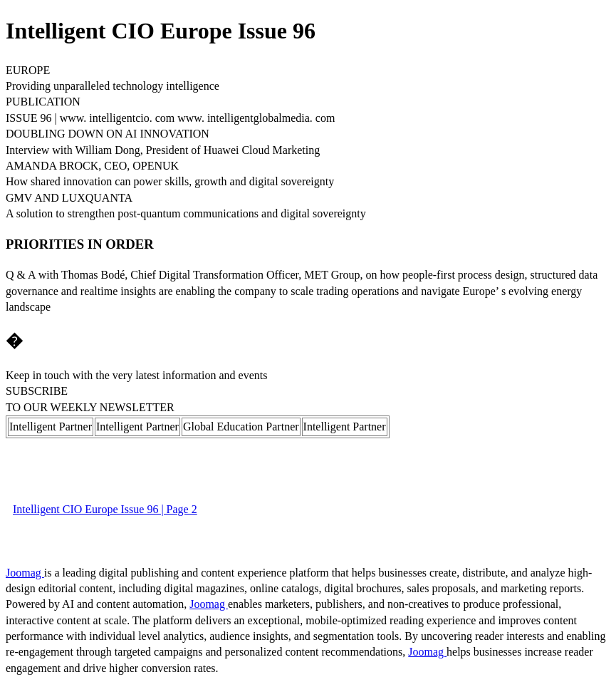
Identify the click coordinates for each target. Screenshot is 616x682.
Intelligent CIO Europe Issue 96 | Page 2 (105, 509)
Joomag (25, 573)
